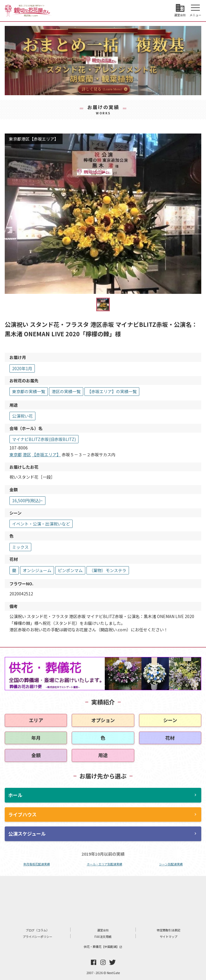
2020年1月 (22, 368)
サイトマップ (169, 937)
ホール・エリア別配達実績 (104, 864)
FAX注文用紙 (103, 937)
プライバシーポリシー (37, 937)
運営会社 (103, 930)
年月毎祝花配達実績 (37, 864)
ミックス (20, 547)
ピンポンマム (70, 570)
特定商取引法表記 (169, 930)
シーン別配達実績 (171, 864)
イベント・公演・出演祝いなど (41, 524)
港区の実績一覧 (66, 391)
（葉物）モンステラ (108, 570)
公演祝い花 (22, 416)
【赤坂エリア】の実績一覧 (112, 391)
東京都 (16, 454)
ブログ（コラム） (37, 930)
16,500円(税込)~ (27, 500)
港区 (27, 454)
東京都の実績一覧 (29, 391)
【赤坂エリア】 (46, 454)
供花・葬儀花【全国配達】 (103, 947)
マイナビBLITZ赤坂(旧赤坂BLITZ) (44, 439)
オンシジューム (37, 570)
